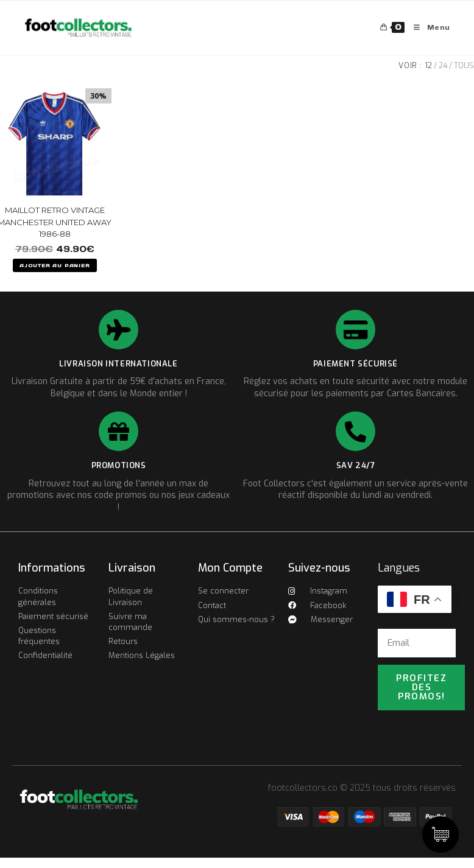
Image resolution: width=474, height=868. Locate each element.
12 (429, 66)
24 (443, 66)
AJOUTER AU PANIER (55, 265)
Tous (464, 66)
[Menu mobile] (427, 28)
